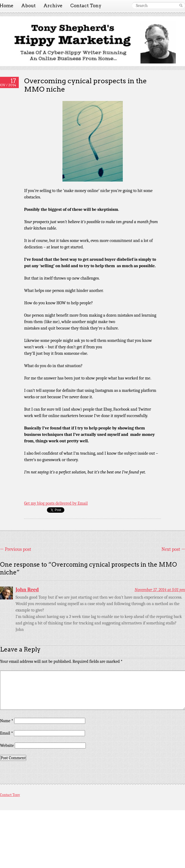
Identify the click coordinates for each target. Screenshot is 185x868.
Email (6, 733)
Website (7, 746)
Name (7, 721)
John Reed (27, 590)
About (28, 6)
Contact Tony (86, 6)
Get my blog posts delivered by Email (56, 503)
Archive (53, 6)
